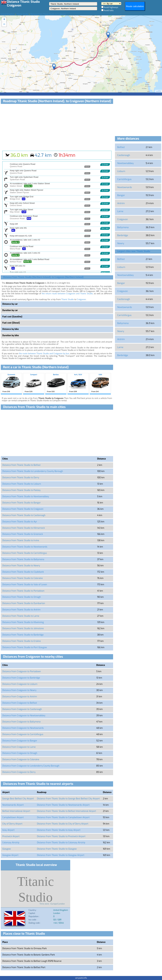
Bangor (121, 195)
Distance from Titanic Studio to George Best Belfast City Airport (68, 799)
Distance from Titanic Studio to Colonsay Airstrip (61, 843)
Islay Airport (8, 830)
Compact (34, 383)
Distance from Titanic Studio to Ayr (20, 522)
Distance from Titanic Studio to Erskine (22, 641)
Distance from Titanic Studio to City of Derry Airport (63, 824)
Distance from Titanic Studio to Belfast (21, 465)
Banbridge (123, 235)
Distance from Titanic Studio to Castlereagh (24, 515)
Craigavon (81, 299)
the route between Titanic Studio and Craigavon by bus (44, 354)
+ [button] (4, 20)
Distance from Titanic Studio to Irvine (21, 540)
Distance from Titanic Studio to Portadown (23, 591)
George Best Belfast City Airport (18, 799)
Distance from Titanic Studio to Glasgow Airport (61, 855)
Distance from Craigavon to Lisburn (20, 684)
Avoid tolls (109, 10)
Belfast (121, 147)
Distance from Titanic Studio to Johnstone (23, 628)
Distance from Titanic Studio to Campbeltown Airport (63, 817)
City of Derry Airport (12, 824)
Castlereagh (124, 155)
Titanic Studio (68, 299)
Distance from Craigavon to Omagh (20, 753)
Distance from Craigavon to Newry (19, 690)
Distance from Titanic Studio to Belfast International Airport (67, 811)
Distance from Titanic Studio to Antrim (21, 610)
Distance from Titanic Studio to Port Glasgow (25, 647)
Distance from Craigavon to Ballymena (21, 722)
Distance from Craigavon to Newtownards (23, 728)
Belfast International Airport (16, 811)
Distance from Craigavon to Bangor (20, 741)
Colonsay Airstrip (11, 843)
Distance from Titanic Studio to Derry (21, 478)
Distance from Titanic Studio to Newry (21, 566)
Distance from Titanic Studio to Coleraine (23, 578)
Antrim (121, 203)
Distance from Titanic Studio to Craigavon (23, 509)
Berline (56, 383)
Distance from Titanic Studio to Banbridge (23, 635)
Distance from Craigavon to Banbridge (21, 678)
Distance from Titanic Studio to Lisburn (22, 484)
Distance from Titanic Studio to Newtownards (25, 547)
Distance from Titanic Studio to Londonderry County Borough (33, 471)
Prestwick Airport (11, 836)
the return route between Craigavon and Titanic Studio (67, 294)
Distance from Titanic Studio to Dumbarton (24, 603)
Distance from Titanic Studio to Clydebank (23, 572)
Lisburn (121, 171)
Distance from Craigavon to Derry (19, 772)
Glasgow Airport (10, 855)
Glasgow (7, 849)
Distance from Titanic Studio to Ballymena (23, 559)
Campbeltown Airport (13, 817)
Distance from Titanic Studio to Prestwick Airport (61, 836)
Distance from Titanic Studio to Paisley (21, 490)
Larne (120, 211)
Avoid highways (111, 7)
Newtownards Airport (13, 805)
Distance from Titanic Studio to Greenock (23, 534)
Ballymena (123, 227)
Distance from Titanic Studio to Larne (21, 616)
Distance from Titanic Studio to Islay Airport (59, 830)
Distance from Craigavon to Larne (19, 747)
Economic (11, 383)
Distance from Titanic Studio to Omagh (22, 597)
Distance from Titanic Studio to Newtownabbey (26, 497)
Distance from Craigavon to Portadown (22, 671)
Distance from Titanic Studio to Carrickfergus (25, 553)
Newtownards (125, 187)
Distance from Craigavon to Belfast (20, 703)
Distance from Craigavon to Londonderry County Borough (31, 766)
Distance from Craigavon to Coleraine (21, 760)
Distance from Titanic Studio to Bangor (22, 503)
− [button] (4, 24)
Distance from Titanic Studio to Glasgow (57, 849)
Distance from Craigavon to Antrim (20, 697)
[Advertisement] (57, 128)
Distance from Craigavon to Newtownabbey (24, 716)
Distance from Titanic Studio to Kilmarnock (24, 528)
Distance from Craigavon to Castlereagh (22, 709)
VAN (100, 383)
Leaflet (159, 91)
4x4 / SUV (78, 383)
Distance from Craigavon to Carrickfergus (23, 734)
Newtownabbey (125, 163)
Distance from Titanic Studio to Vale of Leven (25, 585)
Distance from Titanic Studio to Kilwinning (23, 622)
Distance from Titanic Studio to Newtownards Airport (63, 805)
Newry (121, 243)
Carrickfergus (124, 179)
